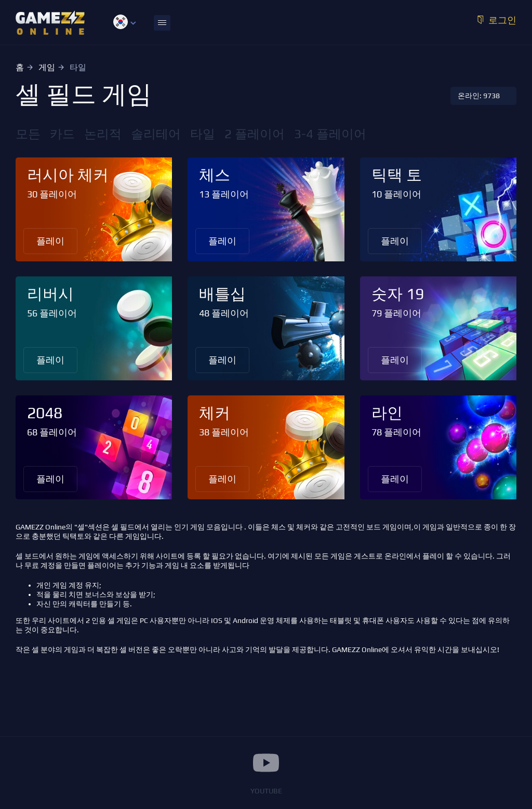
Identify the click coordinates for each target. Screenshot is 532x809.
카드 (62, 134)
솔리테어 (156, 134)
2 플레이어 (255, 134)
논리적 (103, 134)
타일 (203, 134)
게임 (47, 67)
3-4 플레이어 (330, 134)
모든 (28, 134)
